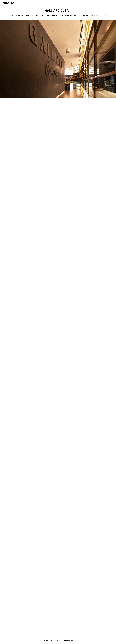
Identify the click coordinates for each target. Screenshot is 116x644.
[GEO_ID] (9, 4)
